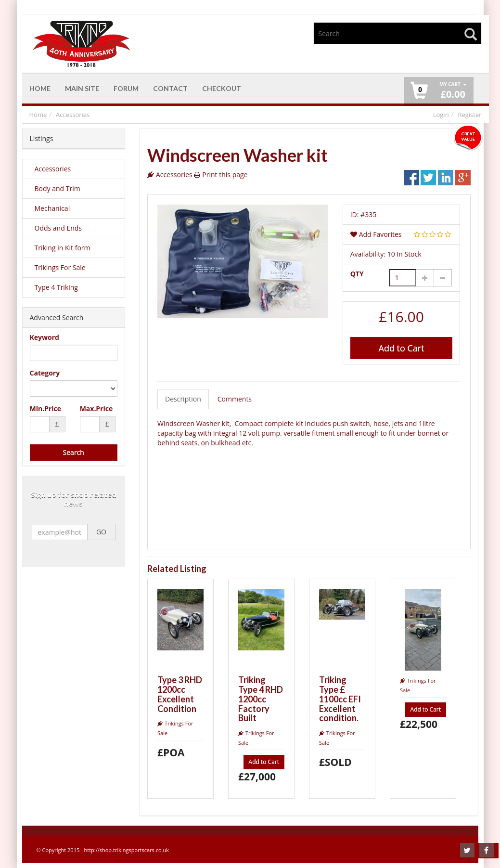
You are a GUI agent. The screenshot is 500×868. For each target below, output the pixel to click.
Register (469, 115)
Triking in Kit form (63, 248)
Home (38, 115)
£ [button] (453, 91)
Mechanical (52, 208)
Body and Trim (58, 188)
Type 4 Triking (56, 287)
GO (101, 532)
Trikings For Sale (60, 267)
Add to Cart (402, 348)
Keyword (45, 337)
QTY (357, 274)
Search (74, 452)
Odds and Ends (58, 228)
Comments (235, 399)
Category (45, 373)
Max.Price (96, 408)
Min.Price (46, 408)
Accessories (73, 115)
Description (183, 399)
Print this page (225, 175)
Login (441, 115)
